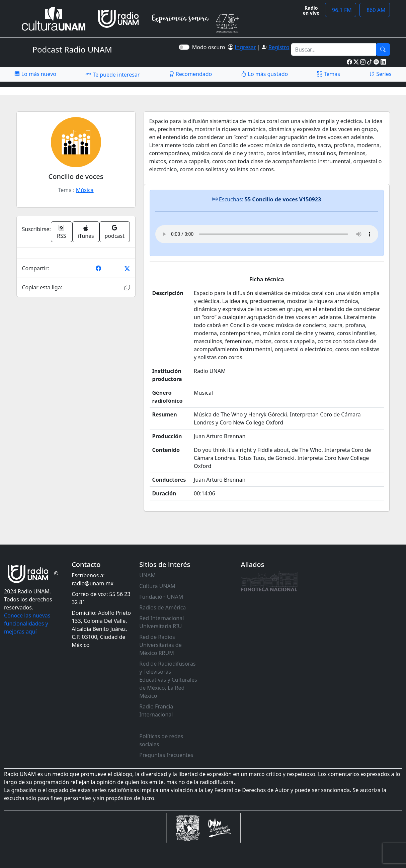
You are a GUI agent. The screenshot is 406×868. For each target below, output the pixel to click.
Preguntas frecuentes (166, 755)
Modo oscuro (210, 47)
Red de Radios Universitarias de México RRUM (160, 645)
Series (380, 74)
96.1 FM (341, 10)
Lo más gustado (264, 74)
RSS (62, 232)
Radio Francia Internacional (156, 710)
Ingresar (245, 47)
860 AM (375, 10)
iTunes (86, 232)
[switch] (184, 47)
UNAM (147, 575)
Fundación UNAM (161, 597)
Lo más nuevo (35, 74)
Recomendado (191, 74)
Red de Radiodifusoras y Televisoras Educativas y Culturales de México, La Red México (168, 680)
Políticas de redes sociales (161, 740)
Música (85, 190)
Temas (329, 74)
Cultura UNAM (157, 586)
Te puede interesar (112, 74)
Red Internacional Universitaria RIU (161, 622)
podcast (115, 232)
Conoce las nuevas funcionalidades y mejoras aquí (27, 623)
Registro (279, 47)
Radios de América (163, 607)
